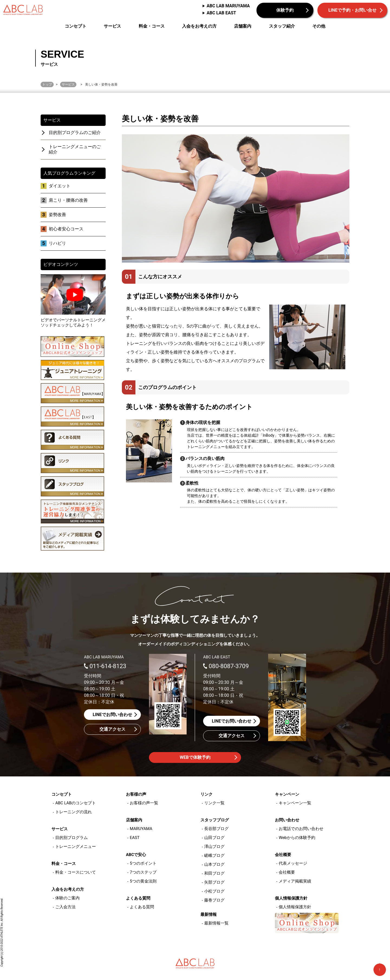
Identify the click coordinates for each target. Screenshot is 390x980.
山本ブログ (214, 864)
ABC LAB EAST (221, 13)
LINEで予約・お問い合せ (352, 10)
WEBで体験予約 (195, 757)
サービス (112, 26)
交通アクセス (112, 729)
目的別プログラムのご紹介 (75, 133)
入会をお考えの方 (199, 26)
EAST (135, 838)
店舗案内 (243, 26)
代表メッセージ (293, 863)
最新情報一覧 (216, 923)
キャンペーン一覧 (295, 803)
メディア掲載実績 (295, 881)
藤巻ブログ (214, 900)
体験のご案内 (67, 898)
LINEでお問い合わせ (112, 715)
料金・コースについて (76, 872)
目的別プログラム (71, 838)
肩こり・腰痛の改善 (68, 200)
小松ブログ (214, 891)
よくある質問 (142, 907)
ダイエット (60, 186)
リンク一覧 (214, 803)
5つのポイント (143, 863)
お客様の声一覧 (144, 803)
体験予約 (285, 10)
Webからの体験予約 (297, 838)
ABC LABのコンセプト (76, 803)
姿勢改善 (57, 215)
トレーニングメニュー (76, 847)
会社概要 (287, 872)
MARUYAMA (141, 829)
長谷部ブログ (216, 829)
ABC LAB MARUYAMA (228, 6)
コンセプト (76, 26)
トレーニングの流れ (74, 812)
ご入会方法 (65, 907)
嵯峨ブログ (214, 855)
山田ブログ (214, 838)
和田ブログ (214, 873)
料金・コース (152, 26)
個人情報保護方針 (295, 907)
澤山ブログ (214, 847)
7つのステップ (143, 872)
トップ (47, 84)
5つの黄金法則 (143, 881)
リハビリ (57, 243)
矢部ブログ (214, 882)
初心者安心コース (66, 229)
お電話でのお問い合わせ (301, 829)
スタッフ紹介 (282, 26)
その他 (319, 26)
